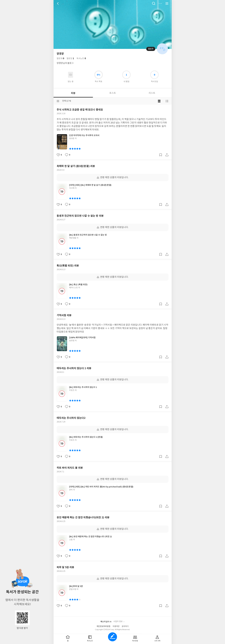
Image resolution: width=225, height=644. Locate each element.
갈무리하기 (161, 155)
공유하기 (167, 155)
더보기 (160, 3)
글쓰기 (112, 637)
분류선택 (58, 101)
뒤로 (58, 3)
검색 (154, 3)
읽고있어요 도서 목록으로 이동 (71, 75)
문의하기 (125, 626)
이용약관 (116, 626)
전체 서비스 (167, 3)
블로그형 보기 (159, 101)
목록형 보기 (167, 101)
